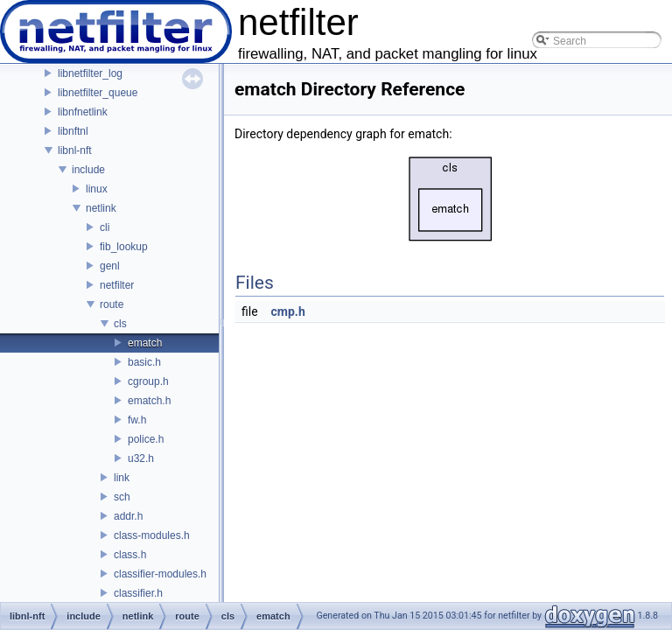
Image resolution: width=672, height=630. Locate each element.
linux (97, 189)
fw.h (137, 420)
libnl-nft (75, 150)
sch (122, 497)
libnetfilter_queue (98, 93)
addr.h (128, 516)
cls (120, 324)
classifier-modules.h (160, 574)
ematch (145, 343)
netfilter (117, 285)
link (122, 478)
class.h (130, 555)
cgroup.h (148, 381)
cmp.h (288, 311)
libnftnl (73, 131)
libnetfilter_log (90, 73)
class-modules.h (152, 535)
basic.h (144, 362)
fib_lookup (124, 247)
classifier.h (138, 593)
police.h (146, 439)
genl (110, 266)
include (88, 170)
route (112, 304)
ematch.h (149, 401)
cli (105, 227)
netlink (101, 208)
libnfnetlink (83, 112)
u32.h (141, 458)
